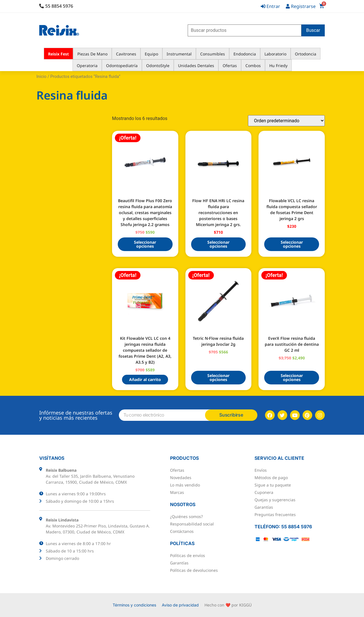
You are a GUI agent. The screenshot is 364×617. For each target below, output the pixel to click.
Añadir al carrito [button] (145, 379)
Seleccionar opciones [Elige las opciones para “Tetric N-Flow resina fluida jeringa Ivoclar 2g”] (218, 377)
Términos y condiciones (134, 605)
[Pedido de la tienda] (286, 121)
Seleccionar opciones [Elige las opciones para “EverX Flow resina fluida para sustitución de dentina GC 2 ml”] (292, 377)
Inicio (41, 76)
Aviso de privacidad (180, 605)
